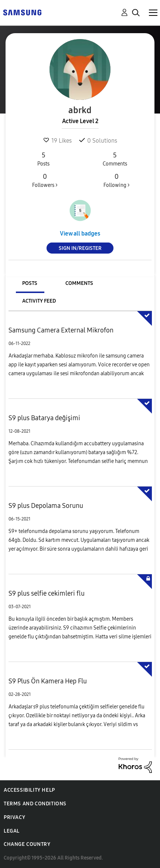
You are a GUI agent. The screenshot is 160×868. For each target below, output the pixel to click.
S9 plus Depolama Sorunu (46, 506)
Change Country (27, 844)
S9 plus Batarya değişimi (44, 418)
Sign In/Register (80, 248)
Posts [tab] (30, 283)
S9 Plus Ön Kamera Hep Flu (48, 681)
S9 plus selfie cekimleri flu (47, 593)
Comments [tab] (79, 283)
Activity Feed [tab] (39, 301)
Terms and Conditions (35, 804)
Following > (116, 180)
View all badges (80, 233)
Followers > (45, 180)
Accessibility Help (29, 790)
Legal (12, 831)
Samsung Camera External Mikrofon (61, 330)
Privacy (14, 817)
